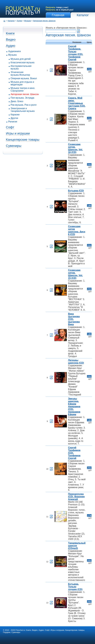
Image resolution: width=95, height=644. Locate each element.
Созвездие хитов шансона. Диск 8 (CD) (77, 230)
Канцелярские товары (23, 140)
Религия (13, 122)
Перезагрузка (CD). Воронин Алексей (76, 497)
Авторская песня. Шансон (44, 21)
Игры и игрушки (18, 133)
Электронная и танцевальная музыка (23, 110)
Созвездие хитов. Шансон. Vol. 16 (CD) (75, 148)
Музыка (27, 21)
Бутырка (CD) (76, 191)
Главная (58, 15)
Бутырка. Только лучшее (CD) (75, 587)
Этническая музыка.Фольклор (20, 74)
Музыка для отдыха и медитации (22, 83)
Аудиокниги (15, 51)
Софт (10, 127)
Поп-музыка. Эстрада (22, 98)
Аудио (19, 21)
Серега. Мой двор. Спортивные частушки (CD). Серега (77, 103)
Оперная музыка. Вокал (24, 78)
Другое (14, 118)
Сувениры (14, 146)
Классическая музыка (22, 62)
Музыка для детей (21, 59)
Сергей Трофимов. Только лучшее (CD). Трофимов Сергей (76, 53)
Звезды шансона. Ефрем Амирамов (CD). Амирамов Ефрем (74, 407)
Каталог (83, 15)
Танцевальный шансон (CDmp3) (77, 546)
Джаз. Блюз (17, 101)
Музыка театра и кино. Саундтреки (23, 89)
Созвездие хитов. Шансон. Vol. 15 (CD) (75, 274)
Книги (10, 33)
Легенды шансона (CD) (76, 362)
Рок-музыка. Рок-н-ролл (24, 105)
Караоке (15, 115)
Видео (11, 40)
